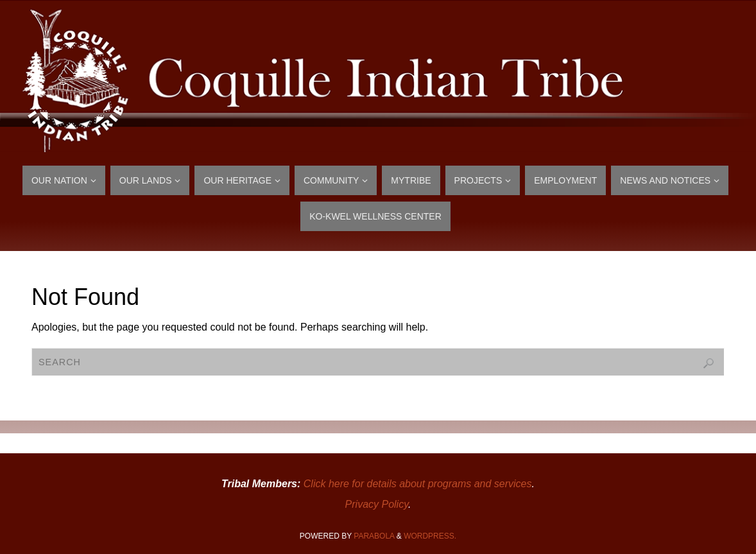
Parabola (374, 536)
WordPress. (430, 536)
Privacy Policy (377, 504)
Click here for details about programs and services (418, 484)
